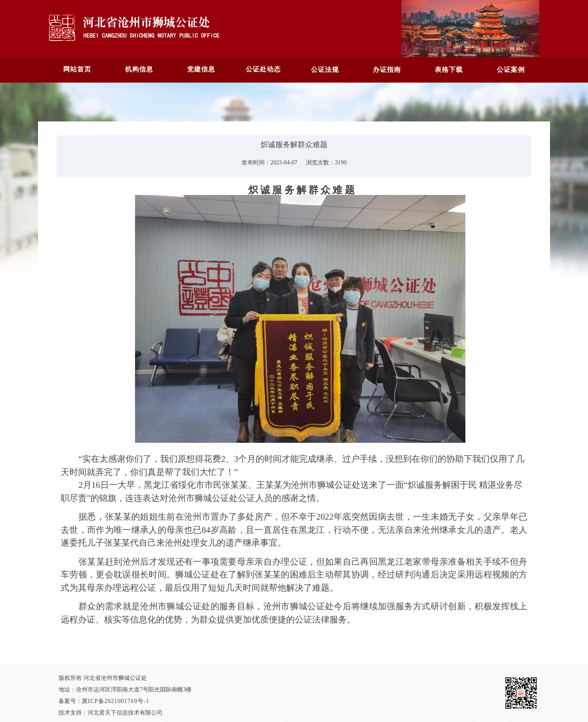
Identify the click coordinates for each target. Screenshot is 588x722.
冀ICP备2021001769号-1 (115, 701)
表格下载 (449, 70)
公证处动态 (263, 69)
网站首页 (77, 69)
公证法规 (325, 70)
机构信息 (139, 69)
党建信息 (201, 69)
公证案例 (511, 70)
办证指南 (387, 70)
